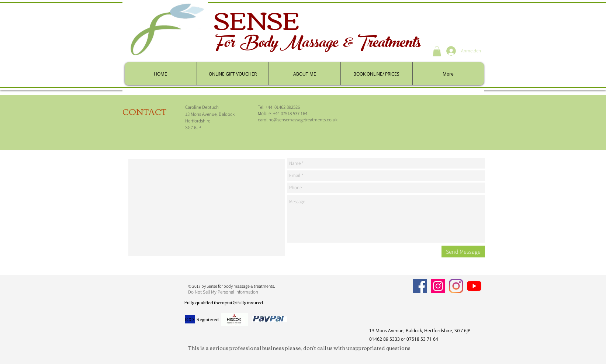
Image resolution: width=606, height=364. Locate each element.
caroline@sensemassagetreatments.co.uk (298, 120)
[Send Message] (463, 252)
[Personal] (456, 286)
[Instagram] (438, 286)
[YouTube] (474, 286)
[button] (437, 51)
